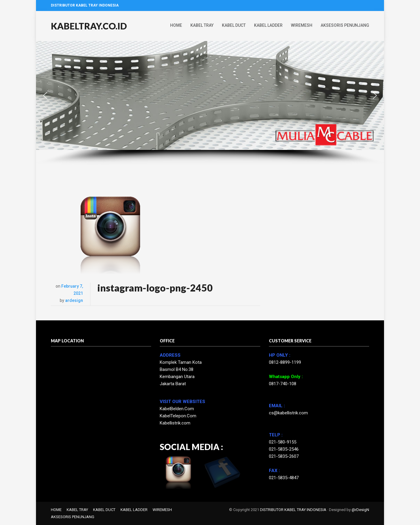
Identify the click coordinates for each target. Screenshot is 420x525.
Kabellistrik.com (175, 423)
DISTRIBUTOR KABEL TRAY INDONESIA (293, 510)
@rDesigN (360, 510)
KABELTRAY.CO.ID (89, 26)
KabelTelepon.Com (178, 416)
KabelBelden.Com (177, 409)
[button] (45, 95)
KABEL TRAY (202, 25)
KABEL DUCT (234, 25)
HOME (176, 25)
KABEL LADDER (268, 25)
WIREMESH (302, 25)
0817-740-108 (283, 384)
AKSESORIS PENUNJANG (345, 25)
